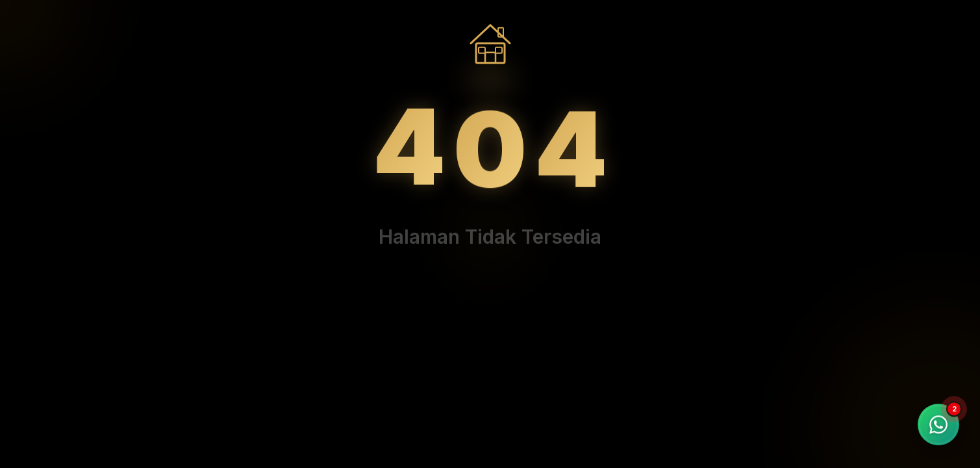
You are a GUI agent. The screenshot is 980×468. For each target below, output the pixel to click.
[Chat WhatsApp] (938, 424)
